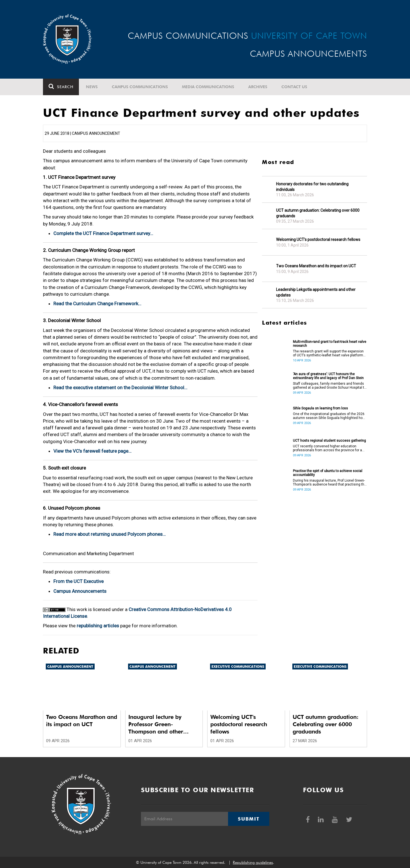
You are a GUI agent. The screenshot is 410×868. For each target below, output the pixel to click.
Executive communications (238, 667)
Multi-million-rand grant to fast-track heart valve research (330, 344)
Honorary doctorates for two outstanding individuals (312, 187)
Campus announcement (70, 667)
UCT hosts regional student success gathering (329, 441)
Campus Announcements (80, 591)
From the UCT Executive (78, 581)
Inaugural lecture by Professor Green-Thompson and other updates (156, 724)
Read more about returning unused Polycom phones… (110, 534)
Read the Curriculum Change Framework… (97, 304)
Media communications (208, 87)
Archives (258, 87)
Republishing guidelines (253, 862)
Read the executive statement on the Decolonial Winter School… (120, 388)
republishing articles (98, 626)
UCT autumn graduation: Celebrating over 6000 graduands (318, 213)
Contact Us (294, 87)
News (92, 87)
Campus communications (140, 87)
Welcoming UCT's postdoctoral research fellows (318, 240)
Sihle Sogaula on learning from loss (320, 408)
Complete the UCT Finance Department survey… (103, 233)
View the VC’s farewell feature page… (92, 451)
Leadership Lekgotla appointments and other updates (316, 292)
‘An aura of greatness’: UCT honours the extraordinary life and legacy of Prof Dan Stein (328, 376)
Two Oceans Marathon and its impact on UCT (316, 266)
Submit (249, 819)
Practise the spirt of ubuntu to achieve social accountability (328, 473)
